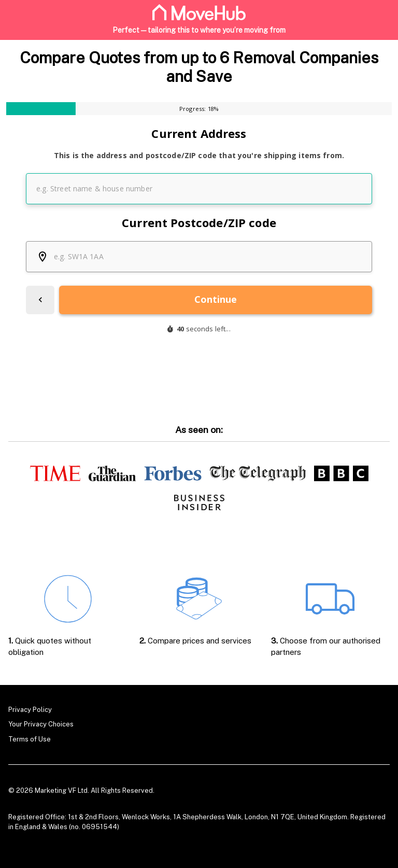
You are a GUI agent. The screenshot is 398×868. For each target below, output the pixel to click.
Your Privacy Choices (41, 724)
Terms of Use (30, 739)
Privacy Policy (30, 710)
